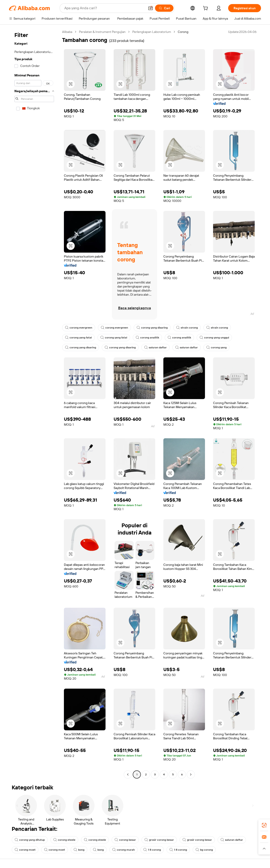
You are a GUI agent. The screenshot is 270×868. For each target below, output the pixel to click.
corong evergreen (79, 328)
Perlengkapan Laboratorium (152, 32)
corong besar (125, 840)
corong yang (216, 347)
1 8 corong (152, 850)
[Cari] (164, 8)
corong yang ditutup (30, 840)
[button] (151, 8)
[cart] (206, 9)
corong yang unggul (214, 338)
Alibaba (67, 32)
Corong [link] (183, 32)
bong (79, 850)
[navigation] (34, 404)
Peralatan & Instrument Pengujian (102, 32)
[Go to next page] (191, 774)
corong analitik (147, 338)
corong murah (124, 850)
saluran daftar (155, 347)
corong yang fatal (78, 338)
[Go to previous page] (128, 774)
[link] (264, 825)
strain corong (187, 328)
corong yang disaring (152, 328)
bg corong (204, 850)
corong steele (64, 840)
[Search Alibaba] (104, 8)
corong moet (25, 850)
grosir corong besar (159, 840)
